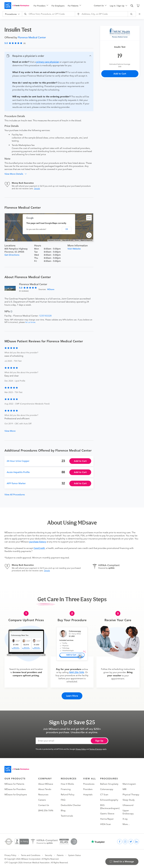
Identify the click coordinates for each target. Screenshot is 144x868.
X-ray (125, 819)
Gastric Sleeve (107, 813)
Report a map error (86, 240)
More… (126, 824)
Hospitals (88, 794)
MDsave (51, 289)
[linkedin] (136, 841)
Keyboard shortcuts (54, 240)
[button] (49, 56)
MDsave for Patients (14, 784)
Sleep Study (129, 800)
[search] (132, 6)
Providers (88, 789)
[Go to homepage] (17, 769)
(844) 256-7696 (77, 672)
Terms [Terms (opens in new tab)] (77, 240)
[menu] (59, 6)
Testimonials (67, 816)
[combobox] (49, 14)
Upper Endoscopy (128, 812)
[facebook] (120, 841)
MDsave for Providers (15, 789)
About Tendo (45, 789)
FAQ (63, 800)
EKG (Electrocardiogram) (110, 806)
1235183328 (45, 316)
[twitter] (131, 841)
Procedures (89, 784)
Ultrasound (128, 805)
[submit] (132, 14)
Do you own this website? (36, 229)
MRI (124, 789)
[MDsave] (17, 6)
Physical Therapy (131, 794)
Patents (60, 855)
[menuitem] (41, 6)
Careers (42, 800)
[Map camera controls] (89, 235)
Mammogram (129, 784)
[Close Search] (140, 14)
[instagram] (125, 841)
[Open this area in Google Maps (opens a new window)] (10, 240)
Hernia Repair (107, 819)
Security (49, 855)
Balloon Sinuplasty (109, 784)
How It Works (67, 784)
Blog (63, 810)
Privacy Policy (81, 749)
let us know (30, 322)
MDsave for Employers (16, 794)
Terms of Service (96, 749)
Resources (43, 794)
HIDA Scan (106, 824)
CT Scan (104, 794)
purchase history (38, 542)
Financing (66, 789)
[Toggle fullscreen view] (89, 218)
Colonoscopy (107, 789)
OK (67, 229)
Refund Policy (68, 794)
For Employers (58, 6)
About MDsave (46, 784)
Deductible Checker (71, 805)
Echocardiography (109, 800)
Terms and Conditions (31, 855)
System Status (74, 855)
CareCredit (39, 548)
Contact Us (44, 805)
